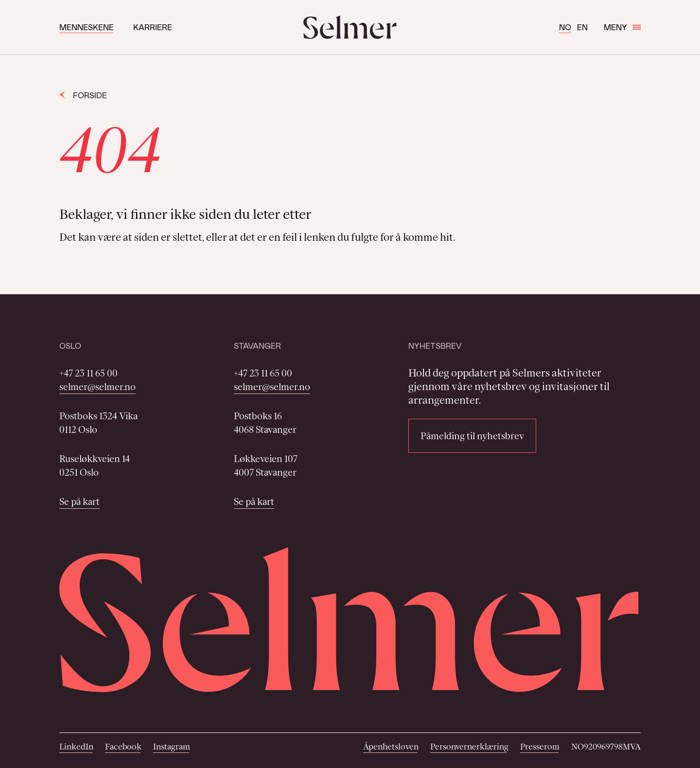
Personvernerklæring (469, 747)
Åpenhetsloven (391, 747)
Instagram (172, 747)
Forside (83, 95)
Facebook (123, 747)
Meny (622, 27)
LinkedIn (76, 747)
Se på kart (79, 501)
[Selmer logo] (350, 27)
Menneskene (87, 27)
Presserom (540, 747)
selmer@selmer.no (97, 387)
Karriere (153, 27)
